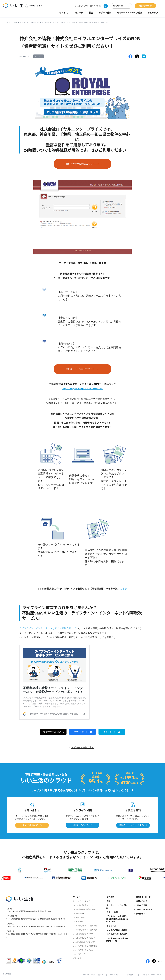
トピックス (153, 13)
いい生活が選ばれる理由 (117, 930)
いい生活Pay (78, 922)
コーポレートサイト (144, 910)
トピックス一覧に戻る (82, 748)
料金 (91, 13)
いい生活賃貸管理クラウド (83, 905)
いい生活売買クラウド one (83, 950)
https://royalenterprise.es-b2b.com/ (83, 388)
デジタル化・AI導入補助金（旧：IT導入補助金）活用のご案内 (117, 919)
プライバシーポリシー (151, 975)
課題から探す (78, 958)
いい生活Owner (79, 918)
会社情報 (131, 975)
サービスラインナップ (81, 901)
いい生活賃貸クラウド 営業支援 (85, 930)
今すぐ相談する (30, 825)
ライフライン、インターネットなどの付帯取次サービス (49, 628)
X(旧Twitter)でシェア (53, 732)
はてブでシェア (112, 732)
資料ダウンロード (121, 6)
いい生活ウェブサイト (81, 954)
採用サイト (141, 914)
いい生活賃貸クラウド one (83, 934)
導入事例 (79, 13)
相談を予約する (81, 825)
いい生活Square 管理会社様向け (85, 909)
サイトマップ (115, 975)
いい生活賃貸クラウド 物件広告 (85, 926)
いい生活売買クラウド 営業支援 (85, 946)
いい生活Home (79, 913)
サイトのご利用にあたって (93, 975)
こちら (123, 589)
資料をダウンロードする (131, 825)
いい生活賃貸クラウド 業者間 (84, 938)
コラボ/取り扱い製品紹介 (117, 934)
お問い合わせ (145, 6)
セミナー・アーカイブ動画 (130, 13)
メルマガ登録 (142, 905)
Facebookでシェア (82, 732)
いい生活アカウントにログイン (87, 6)
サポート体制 (105, 13)
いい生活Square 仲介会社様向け (85, 942)
